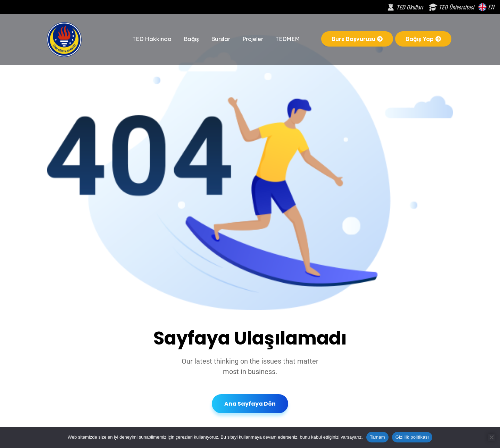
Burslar (221, 39)
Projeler (253, 39)
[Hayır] (491, 437)
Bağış (191, 39)
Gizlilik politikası (412, 437)
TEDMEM (287, 39)
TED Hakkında (152, 39)
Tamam (377, 437)
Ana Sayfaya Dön (250, 404)
